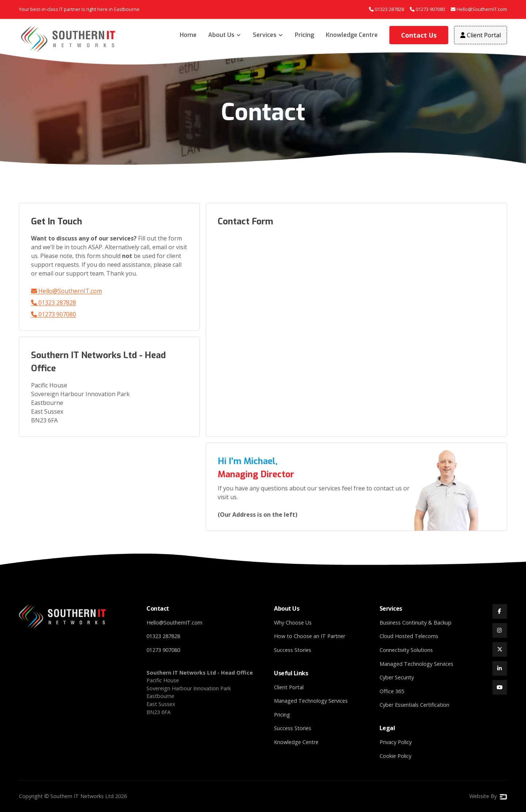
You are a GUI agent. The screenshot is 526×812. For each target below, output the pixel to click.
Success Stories (293, 650)
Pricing (304, 35)
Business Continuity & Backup (416, 623)
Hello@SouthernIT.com (66, 291)
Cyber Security (397, 677)
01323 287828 (54, 303)
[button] (225, 35)
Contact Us (419, 35)
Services (265, 35)
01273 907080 (54, 314)
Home (188, 35)
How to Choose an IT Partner (310, 636)
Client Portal (289, 687)
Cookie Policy (395, 756)
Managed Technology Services (311, 701)
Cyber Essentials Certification (414, 705)
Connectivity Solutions (406, 650)
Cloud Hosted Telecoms (409, 636)
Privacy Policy (396, 742)
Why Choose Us (293, 623)
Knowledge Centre (352, 35)
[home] (69, 39)
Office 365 (392, 691)
